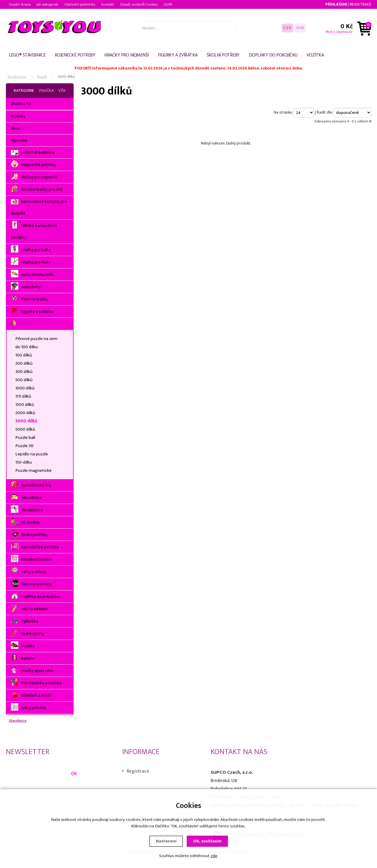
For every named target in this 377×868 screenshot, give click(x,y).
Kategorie (24, 91)
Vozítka (315, 55)
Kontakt (108, 4)
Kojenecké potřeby (75, 55)
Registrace (361, 4)
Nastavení (166, 841)
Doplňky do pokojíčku (273, 55)
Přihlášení (336, 4)
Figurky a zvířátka (178, 55)
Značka (46, 91)
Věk (62, 91)
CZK (287, 28)
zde (214, 856)
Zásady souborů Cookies (139, 4)
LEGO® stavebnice (27, 55)
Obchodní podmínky (80, 4)
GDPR (168, 4)
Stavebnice (18, 721)
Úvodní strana (20, 4)
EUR (300, 28)
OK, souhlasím (207, 841)
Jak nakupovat (47, 4)
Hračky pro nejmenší (127, 55)
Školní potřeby (223, 55)
